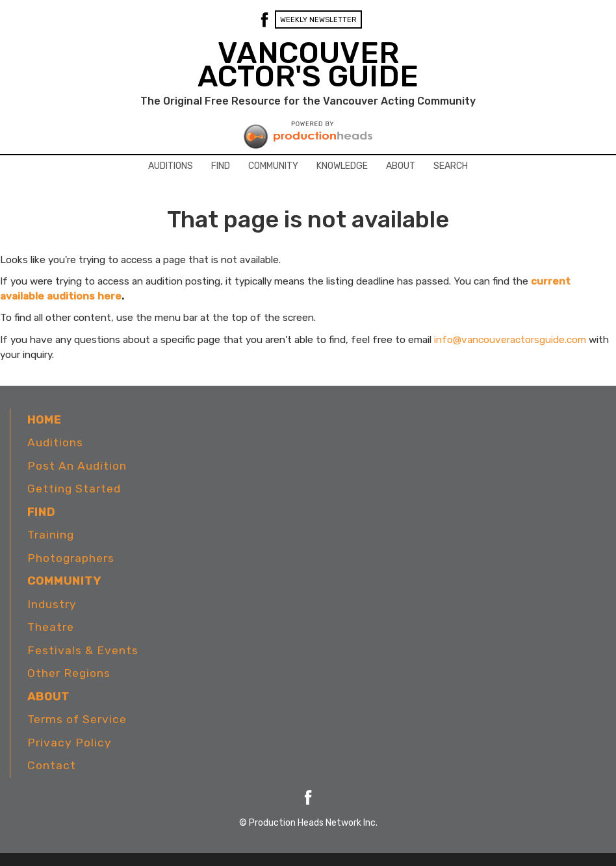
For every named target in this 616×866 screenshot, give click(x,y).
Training (51, 535)
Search (451, 166)
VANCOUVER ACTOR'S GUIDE (308, 64)
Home (44, 420)
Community (273, 166)
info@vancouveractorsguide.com (510, 340)
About (401, 166)
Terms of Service (77, 719)
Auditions (171, 166)
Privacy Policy (70, 743)
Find (221, 166)
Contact (52, 765)
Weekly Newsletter (318, 20)
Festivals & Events (83, 650)
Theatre (51, 627)
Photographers (71, 558)
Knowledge (342, 166)
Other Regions (69, 673)
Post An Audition (77, 466)
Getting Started (74, 489)
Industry (52, 604)
